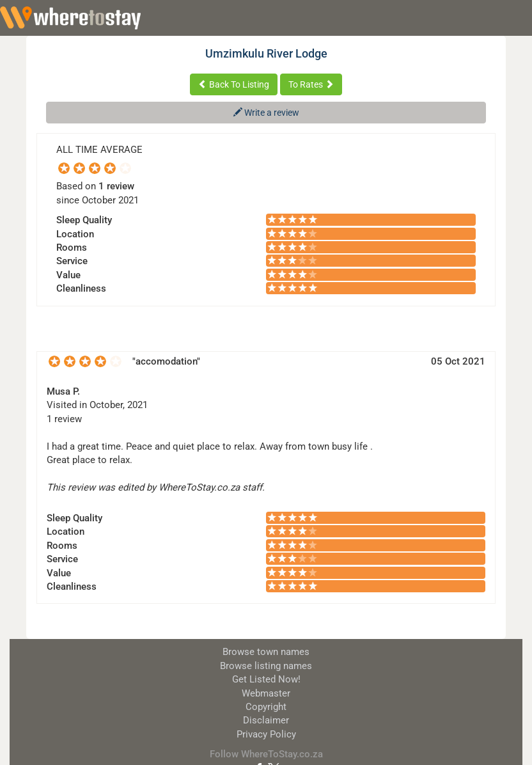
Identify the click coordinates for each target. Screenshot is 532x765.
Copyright (266, 707)
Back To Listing (234, 84)
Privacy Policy (266, 734)
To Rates (311, 84)
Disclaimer (266, 720)
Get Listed (266, 679)
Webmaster (266, 693)
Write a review (266, 113)
